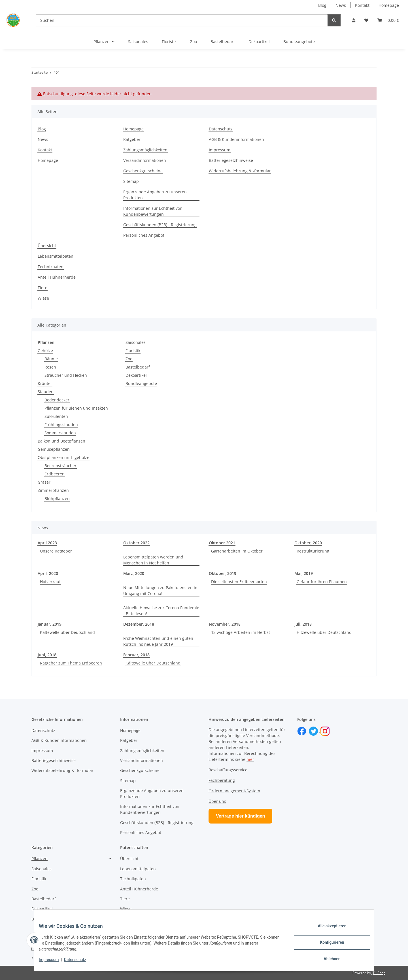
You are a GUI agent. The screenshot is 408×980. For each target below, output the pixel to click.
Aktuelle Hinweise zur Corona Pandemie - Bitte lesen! (161, 611)
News (341, 5)
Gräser (44, 482)
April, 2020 (48, 573)
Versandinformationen (145, 160)
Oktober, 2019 (223, 573)
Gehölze (45, 351)
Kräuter (45, 383)
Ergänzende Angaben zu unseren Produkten (155, 195)
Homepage (389, 5)
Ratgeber (132, 139)
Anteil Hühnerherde (57, 277)
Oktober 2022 (136, 543)
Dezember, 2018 (139, 624)
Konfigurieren (327, 945)
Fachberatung (222, 780)
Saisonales (136, 342)
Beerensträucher (60, 466)
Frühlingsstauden (61, 425)
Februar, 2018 (136, 655)
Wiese (43, 298)
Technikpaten (51, 267)
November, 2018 (225, 624)
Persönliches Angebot (144, 235)
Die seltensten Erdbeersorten (239, 582)
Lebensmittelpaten (56, 256)
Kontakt (362, 5)
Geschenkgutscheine (143, 171)
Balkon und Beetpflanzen (61, 441)
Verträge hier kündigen (240, 816)
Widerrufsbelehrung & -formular (240, 171)
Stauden (46, 392)
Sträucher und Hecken (66, 375)
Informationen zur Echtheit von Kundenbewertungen (153, 211)
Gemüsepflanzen (54, 449)
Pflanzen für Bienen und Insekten (76, 408)
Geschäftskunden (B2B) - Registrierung (160, 225)
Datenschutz (80, 962)
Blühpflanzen (57, 499)
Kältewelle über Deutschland (67, 632)
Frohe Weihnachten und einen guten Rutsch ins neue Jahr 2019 (158, 641)
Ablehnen (327, 960)
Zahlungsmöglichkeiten (145, 150)
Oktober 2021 (222, 543)
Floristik (133, 351)
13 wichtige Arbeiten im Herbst (241, 632)
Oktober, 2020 (308, 543)
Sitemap (131, 181)
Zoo (129, 359)
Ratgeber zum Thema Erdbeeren (71, 663)
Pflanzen (40, 859)
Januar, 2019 (50, 624)
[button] (354, 20)
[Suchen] (182, 20)
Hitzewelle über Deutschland (324, 632)
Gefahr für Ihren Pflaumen (322, 582)
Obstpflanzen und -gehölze (63, 457)
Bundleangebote (141, 383)
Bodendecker (57, 400)
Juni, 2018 (47, 655)
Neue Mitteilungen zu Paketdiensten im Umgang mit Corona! (161, 590)
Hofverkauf (50, 582)
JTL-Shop (379, 973)
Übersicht (47, 246)
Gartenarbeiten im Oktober (237, 551)
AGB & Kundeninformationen (236, 139)
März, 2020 (134, 573)
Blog (322, 5)
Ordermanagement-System (234, 791)
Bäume (51, 359)
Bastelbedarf (138, 367)
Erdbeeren (55, 474)
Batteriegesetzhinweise (231, 160)
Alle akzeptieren (327, 930)
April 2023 (47, 543)
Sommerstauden (60, 433)
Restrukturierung (313, 551)
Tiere (42, 288)
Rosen (50, 367)
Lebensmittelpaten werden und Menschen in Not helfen (153, 560)
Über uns (217, 801)
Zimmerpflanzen (53, 490)
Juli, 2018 (303, 624)
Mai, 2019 (304, 573)
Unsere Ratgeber (56, 551)
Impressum (53, 962)
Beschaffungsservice (228, 770)
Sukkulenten (56, 416)
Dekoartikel (136, 375)
